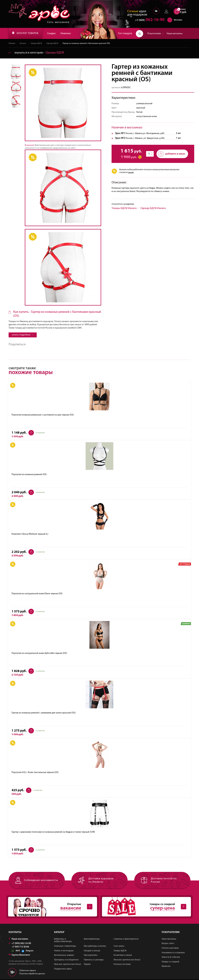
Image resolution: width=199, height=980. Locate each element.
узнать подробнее (23, 335)
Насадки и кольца (92, 951)
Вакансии (166, 967)
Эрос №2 (120, 138)
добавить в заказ (171, 154)
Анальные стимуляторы (65, 947)
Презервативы (91, 956)
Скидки (55, 34)
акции (131, 173)
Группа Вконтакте (19, 955)
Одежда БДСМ (54, 44)
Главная (12, 44)
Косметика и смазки (123, 956)
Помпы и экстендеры (64, 951)
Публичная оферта (28, 971)
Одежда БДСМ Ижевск (153, 209)
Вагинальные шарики (64, 956)
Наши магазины (175, 34)
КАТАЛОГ (27, 34)
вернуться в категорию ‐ (37, 53)
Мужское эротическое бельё (68, 965)
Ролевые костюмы (122, 965)
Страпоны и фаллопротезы (126, 939)
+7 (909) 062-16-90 (20, 944)
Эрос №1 (120, 134)
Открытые (50, 907)
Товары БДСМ (37, 44)
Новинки (70, 34)
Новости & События (171, 958)
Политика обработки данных (32, 974)
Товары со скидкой (170, 962)
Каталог (23, 44)
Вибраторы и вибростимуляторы (63, 941)
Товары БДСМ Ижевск (124, 209)
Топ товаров (125, 34)
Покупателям (155, 34)
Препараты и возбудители (66, 960)
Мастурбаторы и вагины (95, 947)
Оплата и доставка (170, 949)
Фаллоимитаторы (92, 939)
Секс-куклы (119, 947)
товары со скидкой (144, 907)
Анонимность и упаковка (173, 953)
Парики (87, 965)
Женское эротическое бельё (127, 960)
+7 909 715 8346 (20, 947)
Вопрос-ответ (168, 944)
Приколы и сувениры (94, 960)
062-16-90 (148, 21)
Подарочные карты (63, 970)
